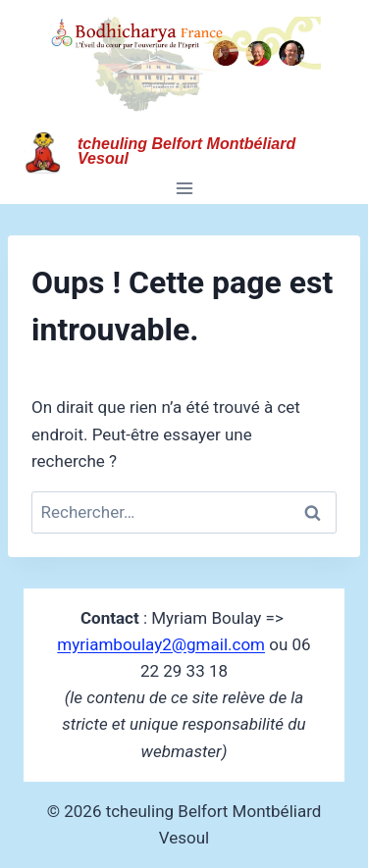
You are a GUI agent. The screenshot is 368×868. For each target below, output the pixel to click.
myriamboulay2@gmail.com (161, 644)
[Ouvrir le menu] (184, 189)
